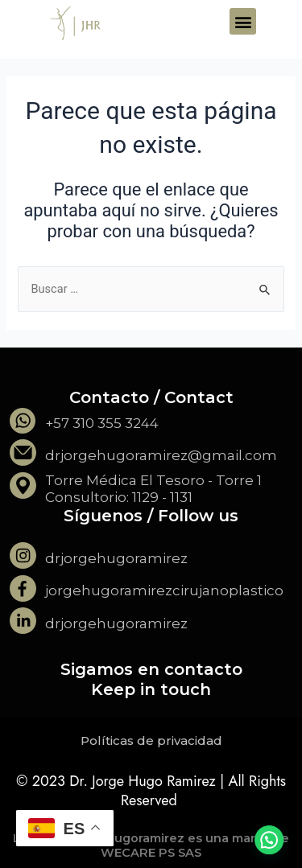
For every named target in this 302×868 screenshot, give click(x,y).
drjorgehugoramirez (116, 558)
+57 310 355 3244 (102, 423)
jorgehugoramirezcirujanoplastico (164, 590)
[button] (243, 21)
